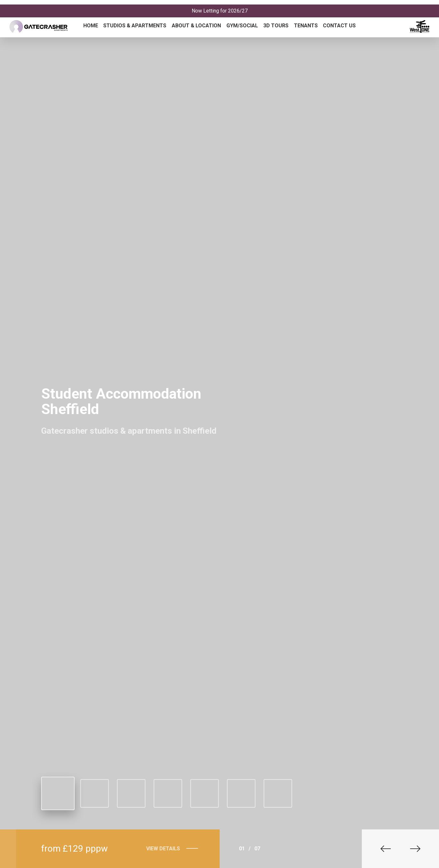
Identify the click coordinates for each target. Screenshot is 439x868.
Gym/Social (242, 26)
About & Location (196, 26)
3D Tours (276, 26)
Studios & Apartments (135, 26)
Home (91, 26)
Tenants (306, 26)
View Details (158, 849)
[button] (381, 849)
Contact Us (339, 26)
